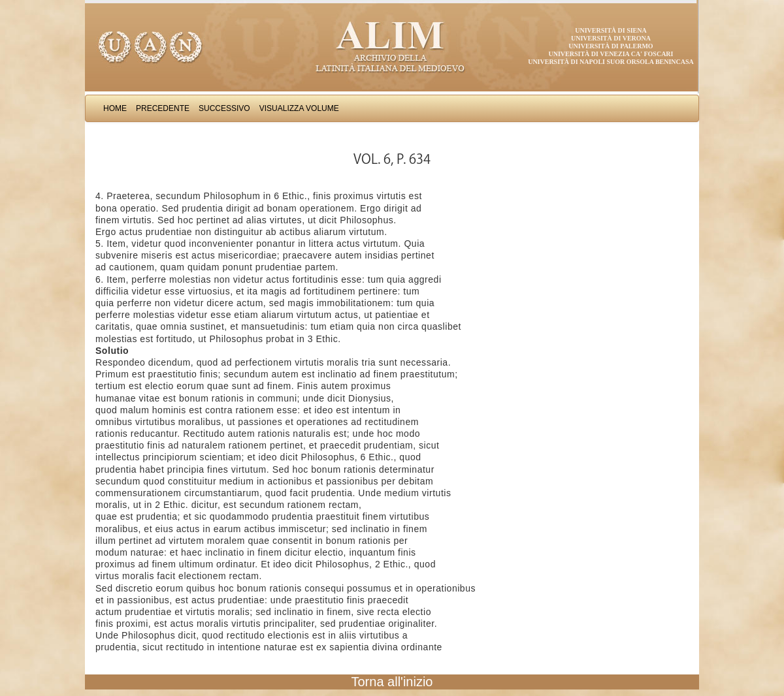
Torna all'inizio (392, 682)
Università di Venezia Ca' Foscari (611, 54)
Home (115, 108)
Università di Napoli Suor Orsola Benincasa (611, 62)
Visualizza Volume (299, 108)
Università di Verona (611, 38)
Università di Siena (611, 30)
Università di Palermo (611, 46)
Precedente (163, 108)
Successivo (224, 108)
